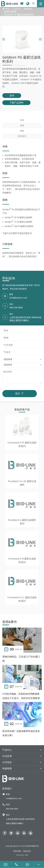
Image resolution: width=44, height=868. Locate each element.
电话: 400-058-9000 (10, 807)
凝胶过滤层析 (10, 12)
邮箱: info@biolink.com (12, 796)
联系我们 (22, 137)
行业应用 (7, 756)
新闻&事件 (10, 622)
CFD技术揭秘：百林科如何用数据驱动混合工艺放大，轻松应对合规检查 (21, 696)
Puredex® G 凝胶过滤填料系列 (22, 522)
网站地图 (17, 851)
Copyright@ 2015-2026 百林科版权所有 (22, 846)
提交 (20, 393)
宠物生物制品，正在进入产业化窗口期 (21, 659)
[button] (4, 39)
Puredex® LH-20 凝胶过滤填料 (22, 484)
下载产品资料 (16, 103)
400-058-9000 (16, 308)
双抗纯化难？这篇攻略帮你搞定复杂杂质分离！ (21, 733)
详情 (22, 121)
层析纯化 (28, 9)
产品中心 (17, 9)
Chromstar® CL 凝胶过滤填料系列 (22, 600)
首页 (7, 9)
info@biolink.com (18, 298)
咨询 (12, 95)
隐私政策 (27, 851)
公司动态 (7, 762)
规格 (22, 131)
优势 (22, 126)
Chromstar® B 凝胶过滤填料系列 (22, 561)
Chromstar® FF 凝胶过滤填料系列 (22, 445)
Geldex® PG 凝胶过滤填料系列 (19, 15)
